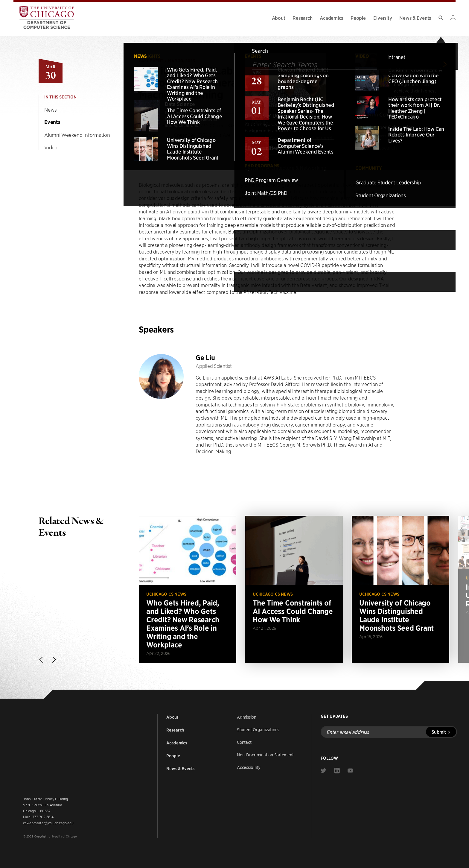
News (51, 110)
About (279, 18)
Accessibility (249, 767)
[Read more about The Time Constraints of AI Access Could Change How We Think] (294, 589)
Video (51, 147)
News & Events (415, 18)
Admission (247, 717)
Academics (331, 18)
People (358, 18)
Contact (244, 742)
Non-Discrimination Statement (265, 755)
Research (302, 18)
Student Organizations (258, 729)
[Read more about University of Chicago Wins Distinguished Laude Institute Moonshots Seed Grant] (401, 589)
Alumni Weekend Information (77, 135)
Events (52, 122)
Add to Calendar (164, 154)
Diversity (383, 18)
